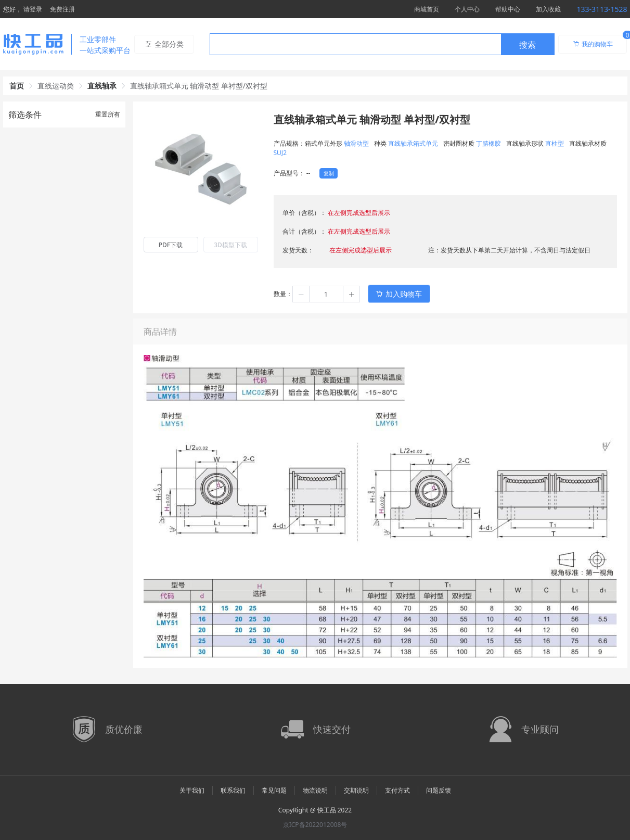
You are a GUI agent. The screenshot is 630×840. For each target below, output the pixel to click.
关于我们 (192, 790)
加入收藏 (548, 9)
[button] (301, 294)
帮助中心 (508, 9)
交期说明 (356, 790)
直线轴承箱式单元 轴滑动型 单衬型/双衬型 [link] (199, 86)
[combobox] (382, 44)
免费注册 (62, 9)
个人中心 (467, 9)
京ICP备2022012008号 (315, 825)
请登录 (33, 9)
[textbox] (355, 45)
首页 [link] (17, 86)
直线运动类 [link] (56, 86)
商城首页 (427, 9)
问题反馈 (439, 790)
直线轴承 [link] (102, 86)
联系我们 (233, 790)
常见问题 (274, 790)
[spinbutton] (326, 294)
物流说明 (315, 790)
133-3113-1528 (602, 9)
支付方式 (397, 790)
